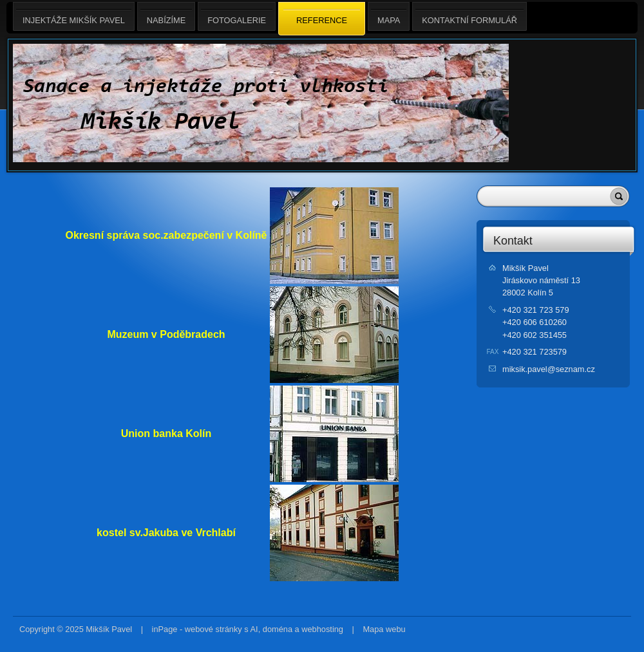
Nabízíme (166, 16)
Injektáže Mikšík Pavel (74, 16)
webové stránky (213, 629)
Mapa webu (384, 629)
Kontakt (513, 241)
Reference (322, 19)
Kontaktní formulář (469, 16)
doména (278, 629)
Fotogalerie (237, 16)
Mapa (389, 16)
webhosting (322, 629)
